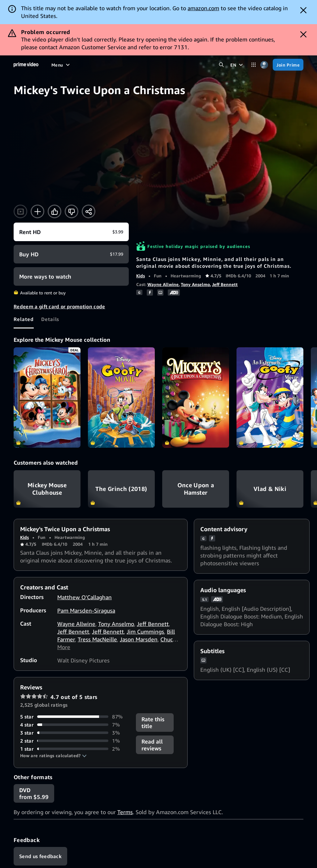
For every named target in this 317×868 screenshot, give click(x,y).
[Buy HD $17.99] (71, 254)
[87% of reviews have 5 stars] (74, 717)
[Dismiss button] (303, 10)
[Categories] (253, 65)
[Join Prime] (288, 65)
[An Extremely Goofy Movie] (270, 397)
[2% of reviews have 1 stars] (74, 749)
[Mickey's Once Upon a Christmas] (196, 397)
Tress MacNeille (97, 639)
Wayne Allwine (163, 284)
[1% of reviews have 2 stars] (74, 741)
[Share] (89, 211)
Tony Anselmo (195, 284)
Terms (125, 812)
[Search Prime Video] (221, 65)
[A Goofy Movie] (121, 397)
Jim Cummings (145, 631)
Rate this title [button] (153, 723)
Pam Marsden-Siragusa (86, 610)
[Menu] (61, 65)
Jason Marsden (139, 639)
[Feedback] (40, 856)
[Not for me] (72, 211)
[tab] (24, 319)
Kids (141, 276)
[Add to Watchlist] (37, 211)
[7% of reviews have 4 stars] (74, 725)
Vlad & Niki (270, 489)
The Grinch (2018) (121, 489)
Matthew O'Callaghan (85, 597)
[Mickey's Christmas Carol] (47, 397)
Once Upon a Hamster (196, 489)
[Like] (54, 211)
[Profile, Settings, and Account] (264, 65)
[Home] (26, 65)
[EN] (237, 65)
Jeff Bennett (225, 284)
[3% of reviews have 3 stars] (74, 733)
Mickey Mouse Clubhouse (47, 489)
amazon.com (203, 8)
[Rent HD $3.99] (71, 232)
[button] (53, 756)
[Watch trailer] (20, 211)
